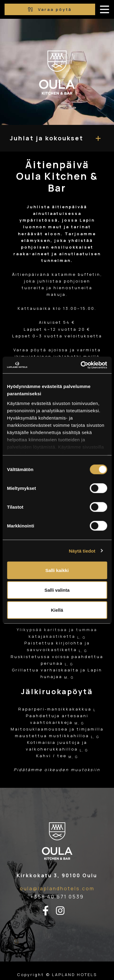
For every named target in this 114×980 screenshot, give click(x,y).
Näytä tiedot (82, 551)
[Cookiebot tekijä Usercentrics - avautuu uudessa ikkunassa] (81, 365)
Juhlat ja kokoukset (47, 138)
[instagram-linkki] (64, 911)
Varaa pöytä (50, 9)
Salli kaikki (57, 570)
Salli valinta (57, 590)
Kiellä (57, 610)
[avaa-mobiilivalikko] (105, 9)
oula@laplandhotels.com (57, 888)
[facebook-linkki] (49, 911)
